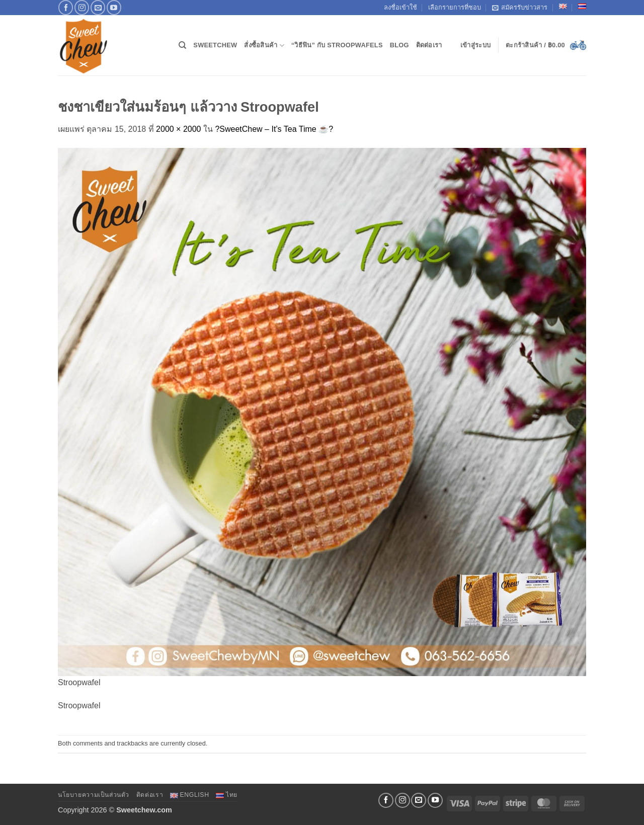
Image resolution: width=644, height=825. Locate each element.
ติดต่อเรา (429, 45)
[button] (475, 45)
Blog (399, 45)
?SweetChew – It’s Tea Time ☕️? (274, 129)
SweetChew (215, 45)
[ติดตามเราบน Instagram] (82, 7)
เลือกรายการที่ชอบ (455, 7)
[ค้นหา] (182, 45)
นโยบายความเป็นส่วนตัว (94, 795)
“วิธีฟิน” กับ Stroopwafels (337, 45)
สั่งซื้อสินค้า (264, 46)
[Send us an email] (98, 7)
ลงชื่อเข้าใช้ (400, 7)
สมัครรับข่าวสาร (520, 8)
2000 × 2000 (178, 129)
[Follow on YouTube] (114, 7)
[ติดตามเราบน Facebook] (66, 7)
